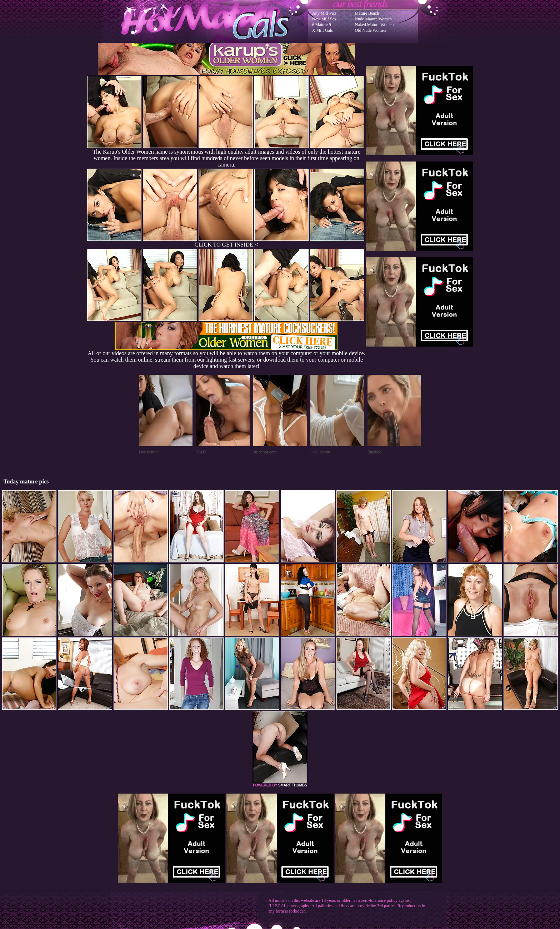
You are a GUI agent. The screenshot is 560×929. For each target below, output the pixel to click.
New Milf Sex (324, 19)
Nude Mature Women (373, 19)
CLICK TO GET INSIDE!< (226, 245)
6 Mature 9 (322, 25)
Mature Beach (367, 13)
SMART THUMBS (293, 785)
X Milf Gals (322, 30)
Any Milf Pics (324, 13)
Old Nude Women (371, 30)
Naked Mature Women (374, 25)
